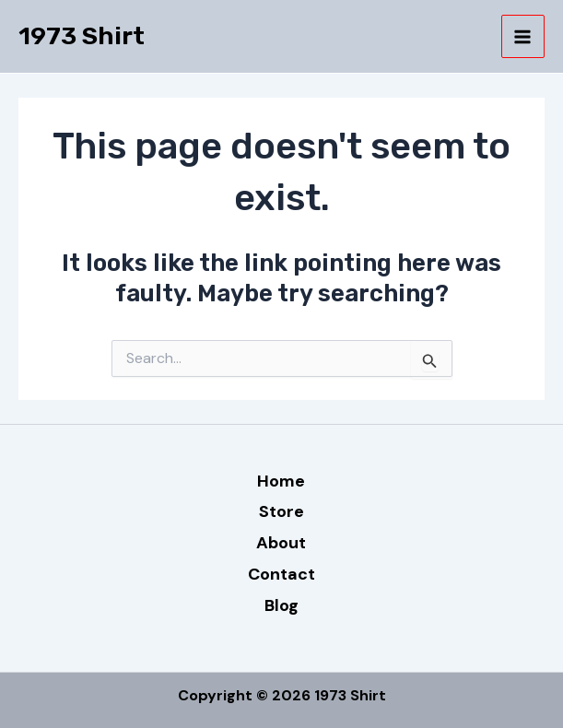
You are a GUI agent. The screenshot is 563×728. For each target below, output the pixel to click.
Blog (281, 605)
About (281, 543)
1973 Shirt (82, 36)
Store (281, 511)
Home (281, 481)
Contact (281, 574)
